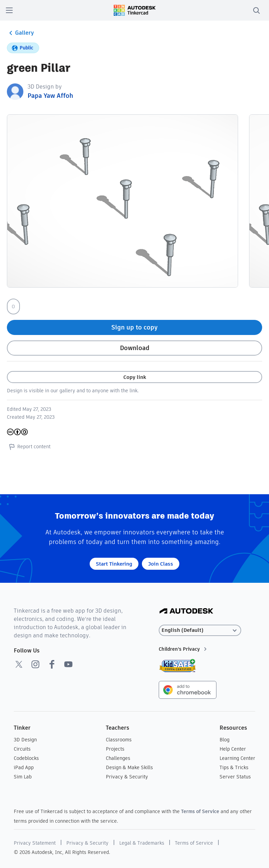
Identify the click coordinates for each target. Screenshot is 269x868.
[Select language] (200, 630)
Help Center (233, 749)
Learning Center (237, 758)
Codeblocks (26, 758)
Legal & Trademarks (142, 843)
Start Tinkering (114, 564)
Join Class (161, 564)
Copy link (135, 377)
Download (135, 348)
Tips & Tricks (234, 767)
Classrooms (119, 740)
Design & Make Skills (129, 767)
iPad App (24, 767)
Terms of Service (200, 811)
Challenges (118, 758)
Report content (29, 447)
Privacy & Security (127, 777)
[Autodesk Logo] (186, 611)
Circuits (22, 749)
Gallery (20, 33)
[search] (256, 10)
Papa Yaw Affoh (50, 96)
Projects (115, 749)
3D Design (25, 740)
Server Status (235, 777)
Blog (225, 740)
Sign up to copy (134, 327)
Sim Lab (23, 777)
